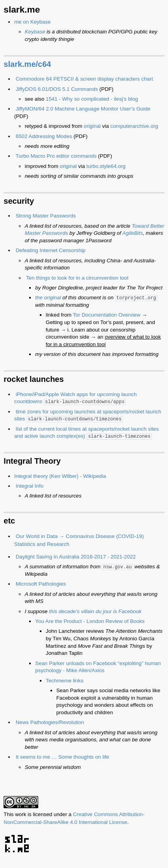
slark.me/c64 (27, 64)
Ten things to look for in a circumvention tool (77, 278)
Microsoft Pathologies (41, 584)
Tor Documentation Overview (107, 315)
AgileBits (133, 233)
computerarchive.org (134, 126)
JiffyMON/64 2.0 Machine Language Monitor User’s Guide (83, 109)
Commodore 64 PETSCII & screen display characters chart (84, 79)
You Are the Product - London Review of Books (90, 621)
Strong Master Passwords (46, 216)
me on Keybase (33, 22)
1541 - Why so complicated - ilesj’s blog (92, 99)
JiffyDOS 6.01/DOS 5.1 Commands (57, 89)
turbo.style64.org (106, 166)
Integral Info (30, 486)
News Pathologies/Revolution (50, 722)
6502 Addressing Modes (44, 136)
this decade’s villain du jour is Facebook (95, 611)
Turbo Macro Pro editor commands (56, 156)
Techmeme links (65, 681)
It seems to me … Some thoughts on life (63, 757)
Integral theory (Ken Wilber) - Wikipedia (60, 476)
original (92, 126)
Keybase (35, 32)
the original (48, 298)
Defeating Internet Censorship (51, 250)
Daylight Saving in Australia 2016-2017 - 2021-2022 (76, 557)
